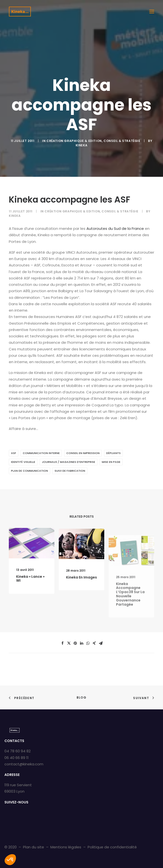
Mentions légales (66, 847)
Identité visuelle (23, 462)
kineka (82, 145)
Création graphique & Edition (74, 141)
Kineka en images (81, 592)
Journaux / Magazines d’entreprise (69, 462)
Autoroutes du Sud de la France (115, 228)
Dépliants (113, 453)
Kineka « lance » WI (30, 583)
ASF (14, 453)
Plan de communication (29, 471)
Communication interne (41, 453)
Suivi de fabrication (70, 471)
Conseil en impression (83, 453)
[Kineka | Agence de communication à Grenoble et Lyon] (20, 12)
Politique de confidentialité (112, 847)
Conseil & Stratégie (122, 141)
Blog (81, 697)
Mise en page (111, 462)
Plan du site (34, 847)
